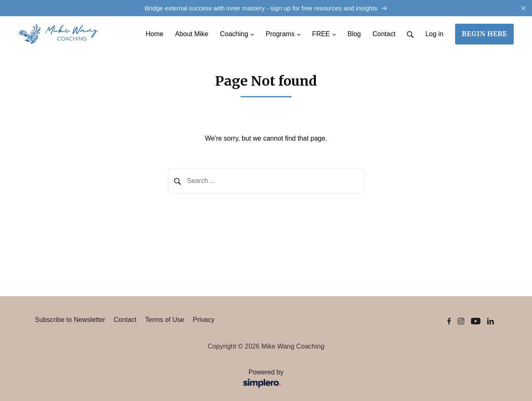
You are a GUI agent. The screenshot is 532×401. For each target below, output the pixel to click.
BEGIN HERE (484, 34)
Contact (125, 320)
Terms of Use (165, 320)
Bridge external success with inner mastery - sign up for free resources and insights (266, 8)
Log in (434, 34)
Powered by (162, 379)
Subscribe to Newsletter (70, 320)
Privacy (204, 320)
